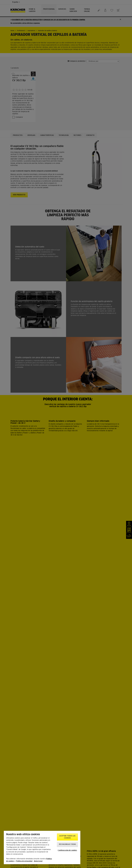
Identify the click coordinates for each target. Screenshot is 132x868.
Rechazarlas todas (67, 844)
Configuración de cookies (67, 850)
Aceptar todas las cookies (67, 837)
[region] (42, 848)
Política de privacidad (24, 861)
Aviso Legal (38, 861)
